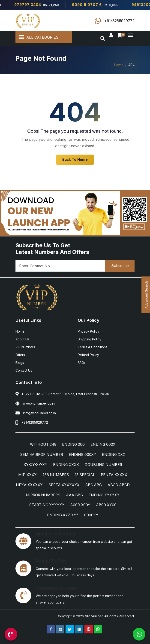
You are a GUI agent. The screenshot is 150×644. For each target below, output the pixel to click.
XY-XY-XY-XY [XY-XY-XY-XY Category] (35, 465)
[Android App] (75, 213)
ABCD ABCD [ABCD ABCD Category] (41, 495)
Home (119, 65)
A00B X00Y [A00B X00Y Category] (112, 505)
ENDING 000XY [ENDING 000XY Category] (83, 455)
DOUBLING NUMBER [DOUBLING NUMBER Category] (103, 465)
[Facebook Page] (51, 630)
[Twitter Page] (70, 630)
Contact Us (24, 370)
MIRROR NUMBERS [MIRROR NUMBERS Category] (75, 495)
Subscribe (120, 266)
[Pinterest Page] (89, 630)
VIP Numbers (25, 347)
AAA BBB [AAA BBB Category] (108, 495)
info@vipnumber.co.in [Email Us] (39, 413)
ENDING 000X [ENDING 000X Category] (103, 445)
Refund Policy (88, 355)
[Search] (103, 38)
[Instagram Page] (60, 630)
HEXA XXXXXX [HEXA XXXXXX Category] (43, 485)
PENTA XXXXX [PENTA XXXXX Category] (115, 475)
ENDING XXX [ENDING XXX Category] (115, 455)
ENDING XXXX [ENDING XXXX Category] (66, 465)
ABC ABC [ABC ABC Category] (108, 485)
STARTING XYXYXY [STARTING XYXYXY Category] (78, 505)
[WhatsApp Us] (139, 634)
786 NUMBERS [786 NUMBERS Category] (55, 475)
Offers (20, 355)
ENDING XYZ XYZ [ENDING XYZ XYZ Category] (76, 515)
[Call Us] (11, 634)
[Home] (28, 21)
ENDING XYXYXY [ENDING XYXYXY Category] (39, 505)
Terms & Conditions (93, 347)
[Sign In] (111, 35)
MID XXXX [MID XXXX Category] (27, 475)
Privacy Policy (88, 331)
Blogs (20, 363)
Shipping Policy (90, 339)
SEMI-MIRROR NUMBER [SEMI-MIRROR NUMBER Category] (41, 455)
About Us (22, 339)
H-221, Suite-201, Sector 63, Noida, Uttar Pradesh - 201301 (66, 394)
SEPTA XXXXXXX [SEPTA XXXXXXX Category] (78, 485)
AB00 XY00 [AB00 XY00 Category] (44, 515)
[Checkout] (120, 35)
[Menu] (130, 35)
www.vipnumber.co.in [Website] (39, 403)
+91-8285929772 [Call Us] (35, 422)
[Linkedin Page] (79, 630)
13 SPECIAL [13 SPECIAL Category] (85, 475)
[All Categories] (44, 37)
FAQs (82, 363)
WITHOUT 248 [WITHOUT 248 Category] (43, 445)
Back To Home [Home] (75, 160)
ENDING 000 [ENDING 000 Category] (73, 445)
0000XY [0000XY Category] (105, 515)
